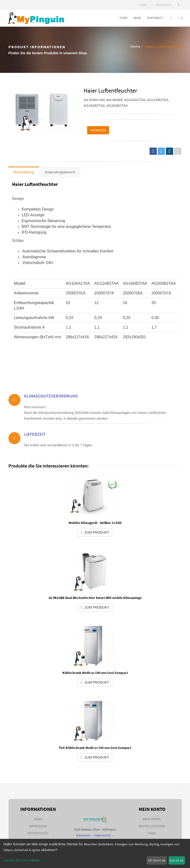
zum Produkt (95, 532)
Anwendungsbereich (60, 172)
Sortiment (156, 18)
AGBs (38, 819)
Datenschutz (38, 833)
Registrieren (162, 5)
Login (142, 5)
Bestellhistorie (152, 826)
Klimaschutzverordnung (51, 410)
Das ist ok (177, 860)
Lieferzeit (35, 442)
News (137, 18)
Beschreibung (24, 172)
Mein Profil (152, 819)
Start (124, 18)
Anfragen (98, 130)
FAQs (152, 833)
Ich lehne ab (157, 860)
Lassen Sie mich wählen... (23, 860)
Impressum (38, 826)
